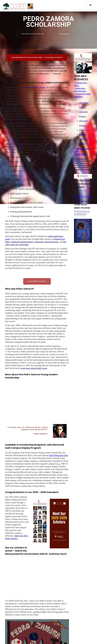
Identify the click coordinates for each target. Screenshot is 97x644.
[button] (91, 5)
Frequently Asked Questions (46, 242)
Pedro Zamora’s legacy (36, 87)
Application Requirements (22, 242)
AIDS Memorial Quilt (59, 455)
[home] (18, 6)
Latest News (81, 154)
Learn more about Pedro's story (34, 368)
